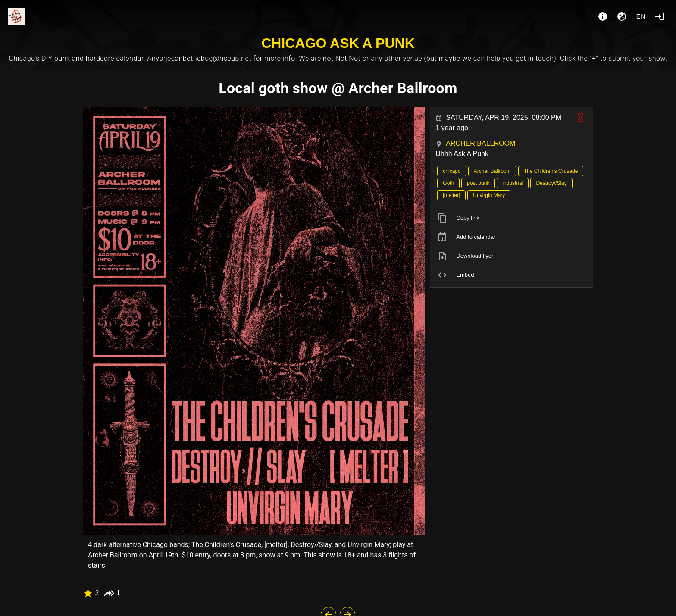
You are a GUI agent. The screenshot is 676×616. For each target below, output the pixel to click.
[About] (603, 16)
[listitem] (512, 218)
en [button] (641, 16)
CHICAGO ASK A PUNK (338, 43)
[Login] (660, 16)
